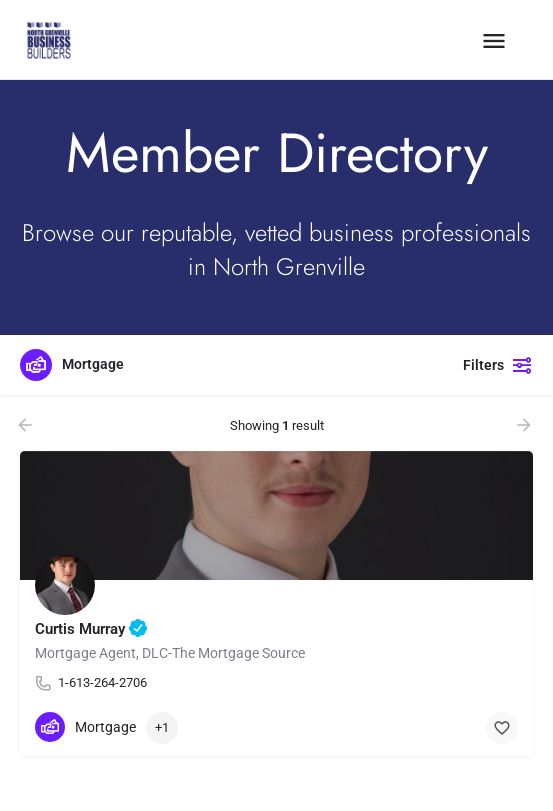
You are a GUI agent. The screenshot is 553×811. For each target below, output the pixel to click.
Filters (498, 365)
